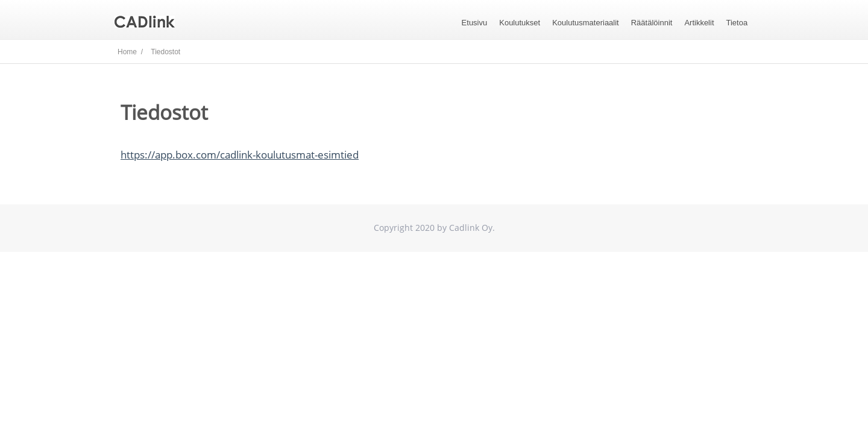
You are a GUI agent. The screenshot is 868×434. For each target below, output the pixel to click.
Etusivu (475, 23)
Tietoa (737, 23)
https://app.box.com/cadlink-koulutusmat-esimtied (240, 155)
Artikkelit (699, 23)
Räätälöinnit (652, 23)
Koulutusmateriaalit (586, 23)
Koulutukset (520, 23)
